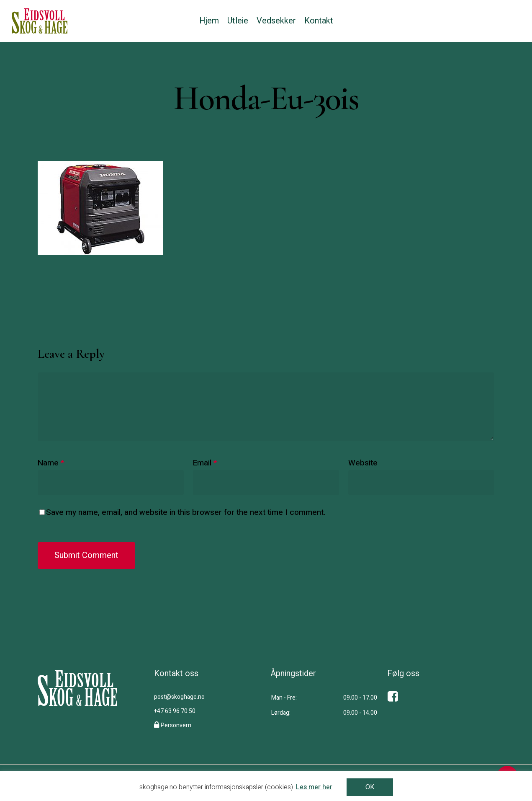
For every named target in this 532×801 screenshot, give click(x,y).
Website (363, 463)
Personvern (176, 725)
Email (205, 463)
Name (51, 463)
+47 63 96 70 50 (175, 711)
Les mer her (314, 787)
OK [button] (370, 787)
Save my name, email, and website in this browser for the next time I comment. (186, 512)
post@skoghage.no (179, 697)
